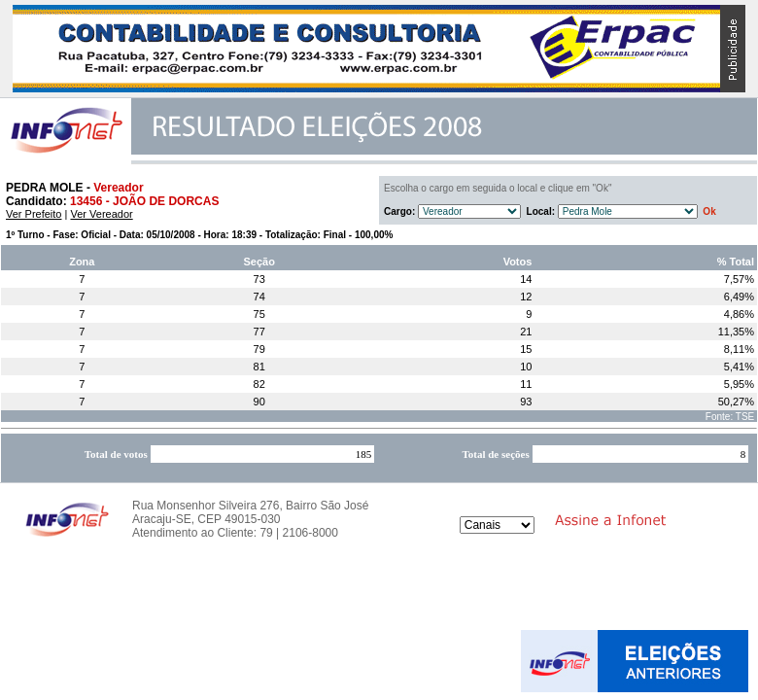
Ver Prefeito (34, 214)
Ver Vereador (101, 214)
